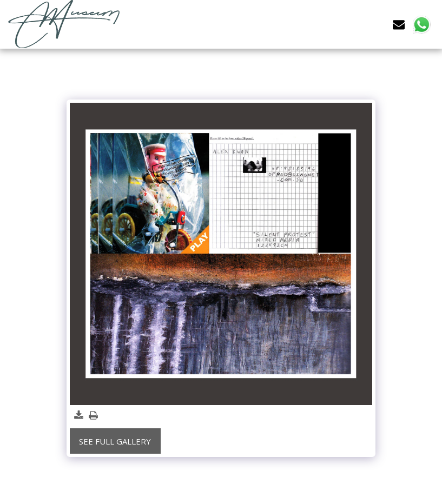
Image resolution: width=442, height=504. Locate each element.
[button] (399, 24)
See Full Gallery (115, 441)
